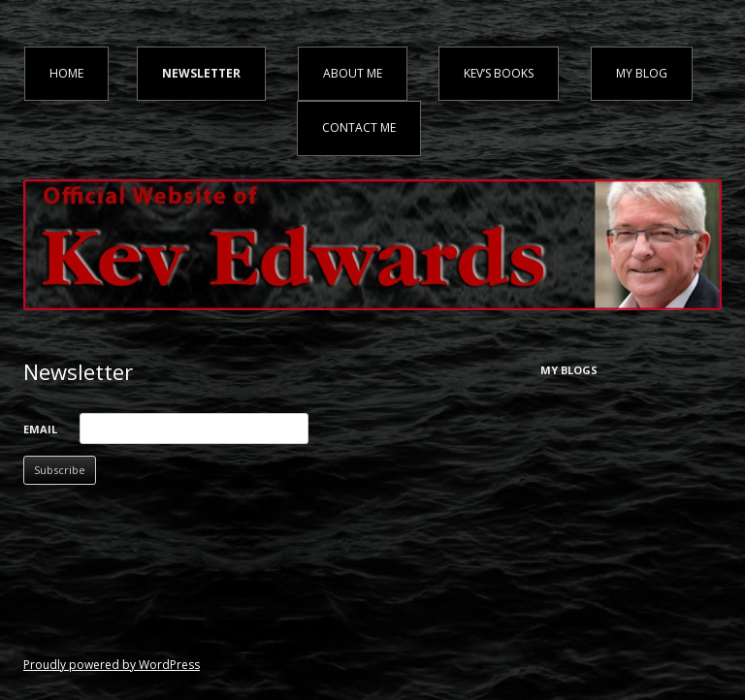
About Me (353, 73)
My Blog (642, 73)
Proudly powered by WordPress (112, 665)
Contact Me (359, 127)
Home (66, 73)
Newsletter (201, 73)
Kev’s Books (499, 73)
